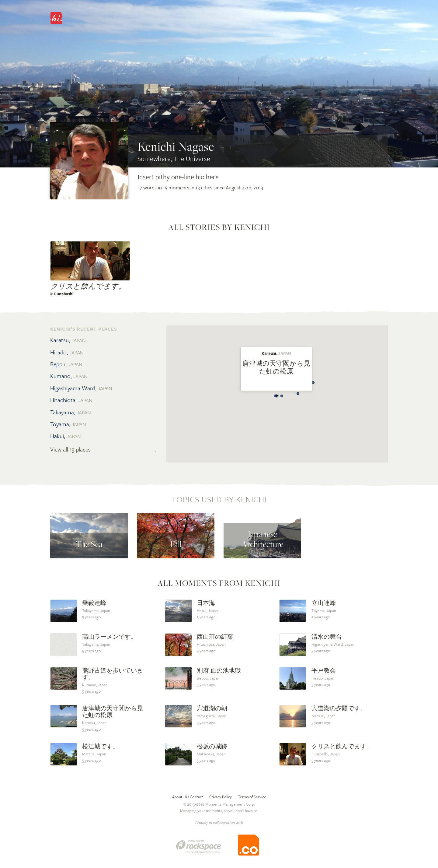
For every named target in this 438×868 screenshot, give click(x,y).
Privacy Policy (221, 797)
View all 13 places (70, 449)
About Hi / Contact (188, 797)
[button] (275, 394)
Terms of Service (252, 797)
